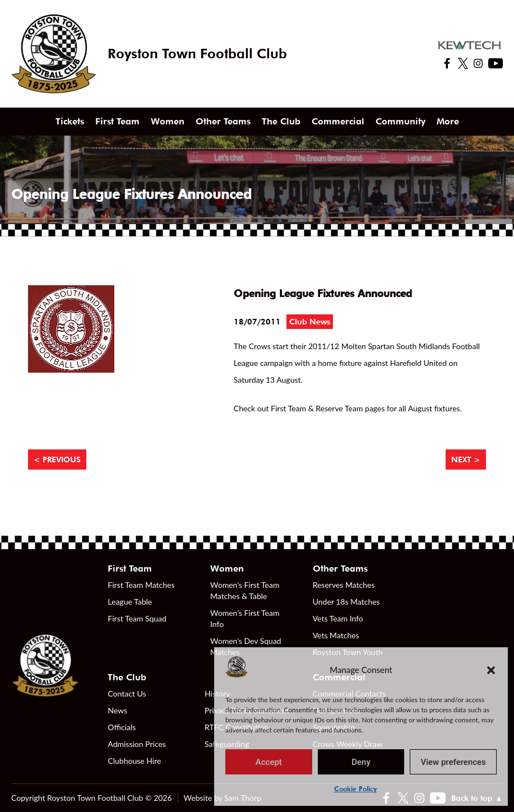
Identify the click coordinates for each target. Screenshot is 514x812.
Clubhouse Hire (134, 761)
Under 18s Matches (346, 602)
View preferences (453, 762)
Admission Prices (137, 744)
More (448, 121)
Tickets (70, 121)
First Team (117, 121)
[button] (491, 670)
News (117, 710)
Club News (310, 322)
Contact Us (127, 693)
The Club (281, 121)
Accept (269, 762)
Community (400, 121)
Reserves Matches (344, 585)
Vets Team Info (338, 618)
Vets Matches (336, 635)
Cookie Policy (355, 789)
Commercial (338, 121)
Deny (361, 762)
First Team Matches (141, 585)
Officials (122, 727)
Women (168, 121)
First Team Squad (137, 618)
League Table (130, 602)
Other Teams (223, 121)
